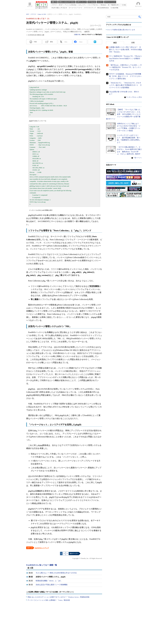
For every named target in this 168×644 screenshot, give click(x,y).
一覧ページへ (137, 158)
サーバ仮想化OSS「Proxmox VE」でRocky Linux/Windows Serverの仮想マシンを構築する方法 (125, 59)
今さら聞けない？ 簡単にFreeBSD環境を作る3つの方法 (56, 573)
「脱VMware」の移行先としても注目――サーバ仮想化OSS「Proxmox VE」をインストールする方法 (125, 67)
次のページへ (74, 554)
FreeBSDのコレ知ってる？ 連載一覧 (42, 565)
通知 (51, 42)
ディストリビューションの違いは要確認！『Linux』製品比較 (49, 600)
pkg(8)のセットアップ (42, 548)
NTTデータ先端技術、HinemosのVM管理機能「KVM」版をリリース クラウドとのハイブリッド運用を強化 (125, 76)
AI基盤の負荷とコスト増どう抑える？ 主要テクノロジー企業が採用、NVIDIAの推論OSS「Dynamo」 (125, 50)
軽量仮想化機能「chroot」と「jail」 (49, 581)
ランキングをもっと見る (134, 97)
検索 (140, 17)
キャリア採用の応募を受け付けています (121, 30)
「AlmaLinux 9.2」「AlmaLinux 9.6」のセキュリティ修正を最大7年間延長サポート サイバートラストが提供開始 (125, 85)
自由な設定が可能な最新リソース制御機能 (52, 585)
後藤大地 (77, 35)
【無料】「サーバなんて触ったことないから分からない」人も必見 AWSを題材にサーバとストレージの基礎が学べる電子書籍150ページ (123, 114)
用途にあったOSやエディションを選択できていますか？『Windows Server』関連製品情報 (58, 597)
